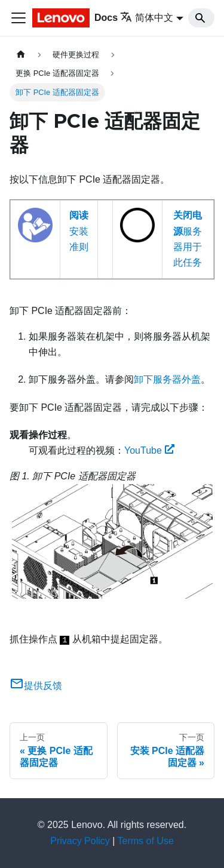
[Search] (201, 18)
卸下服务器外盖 (167, 379)
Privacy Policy (80, 841)
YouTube (149, 450)
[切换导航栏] (19, 18)
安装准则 (79, 231)
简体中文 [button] (147, 18)
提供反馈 (36, 686)
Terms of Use (146, 841)
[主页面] (21, 55)
